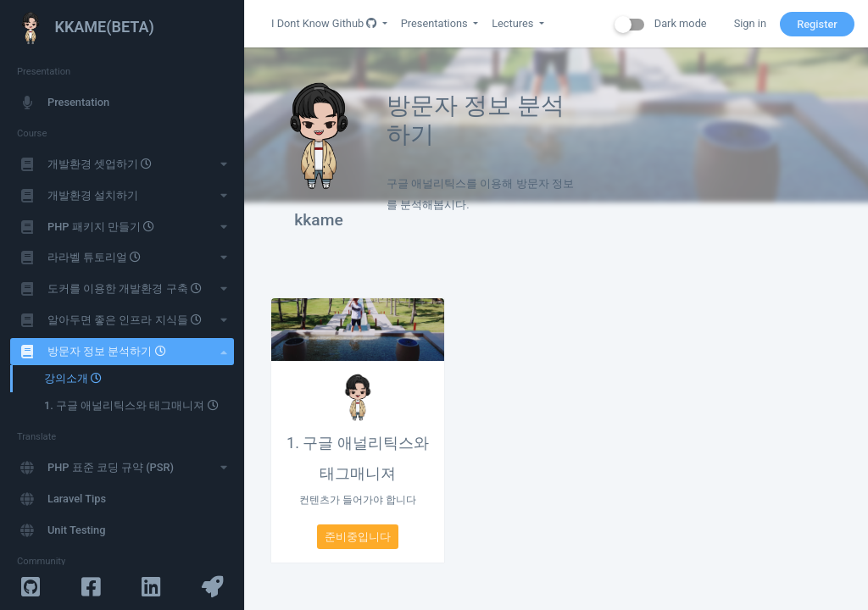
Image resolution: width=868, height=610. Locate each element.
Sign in (750, 23)
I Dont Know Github (325, 23)
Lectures (514, 23)
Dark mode (661, 24)
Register (817, 24)
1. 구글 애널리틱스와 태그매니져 (358, 458)
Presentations (436, 23)
